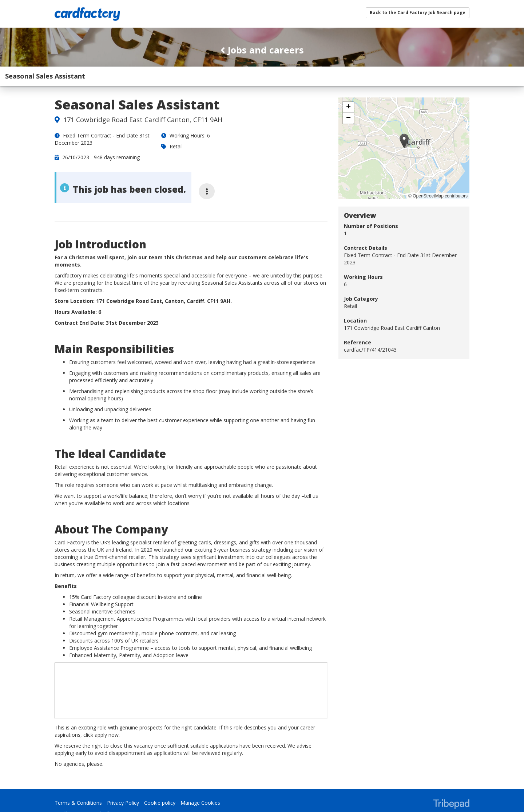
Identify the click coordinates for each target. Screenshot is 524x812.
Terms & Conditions (78, 783)
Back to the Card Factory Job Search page (418, 13)
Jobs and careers (262, 50)
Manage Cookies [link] (200, 783)
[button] (404, 121)
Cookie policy (160, 783)
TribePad (451, 785)
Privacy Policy (123, 783)
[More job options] (207, 172)
